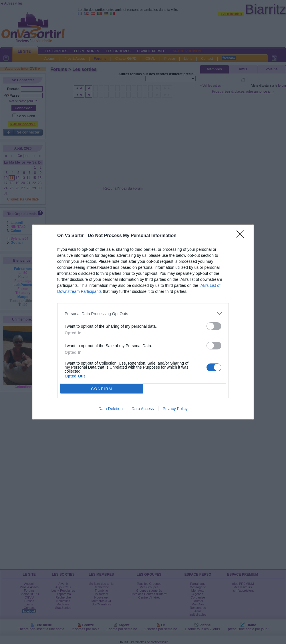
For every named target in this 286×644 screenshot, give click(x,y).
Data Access (143, 409)
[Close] (242, 236)
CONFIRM (102, 389)
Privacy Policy (175, 409)
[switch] (214, 326)
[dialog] (143, 322)
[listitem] (143, 314)
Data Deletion (111, 409)
